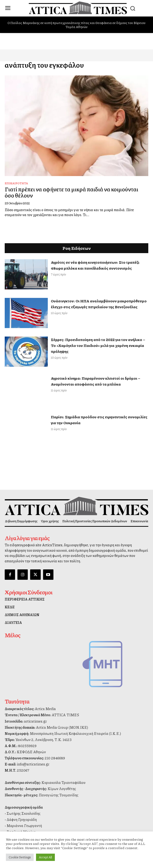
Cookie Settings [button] (20, 857)
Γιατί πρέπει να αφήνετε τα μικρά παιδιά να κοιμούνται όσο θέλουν (71, 192)
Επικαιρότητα (16, 183)
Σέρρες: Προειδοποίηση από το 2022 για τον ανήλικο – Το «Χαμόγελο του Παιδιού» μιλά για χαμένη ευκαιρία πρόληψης (98, 345)
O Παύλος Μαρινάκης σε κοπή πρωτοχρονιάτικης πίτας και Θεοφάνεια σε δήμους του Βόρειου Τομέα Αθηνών (76, 25)
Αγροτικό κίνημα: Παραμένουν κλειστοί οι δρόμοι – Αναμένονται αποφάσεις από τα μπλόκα (96, 381)
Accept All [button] (45, 857)
